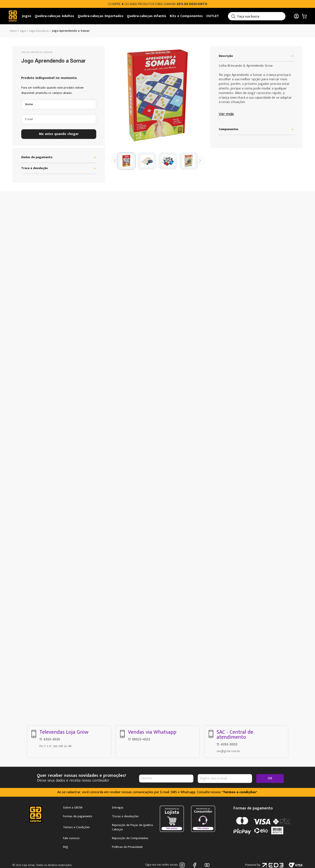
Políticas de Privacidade (127, 847)
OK (270, 778)
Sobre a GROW (73, 808)
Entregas (118, 808)
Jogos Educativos (39, 31)
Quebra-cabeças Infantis (147, 16)
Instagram (182, 865)
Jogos (27, 16)
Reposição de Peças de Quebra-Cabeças (133, 827)
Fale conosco (71, 838)
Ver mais (226, 114)
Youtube (207, 865)
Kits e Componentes (186, 16)
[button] (157, 95)
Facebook (195, 865)
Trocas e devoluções (125, 816)
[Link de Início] (14, 31)
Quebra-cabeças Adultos (54, 16)
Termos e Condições (76, 827)
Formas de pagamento (78, 816)
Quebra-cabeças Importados (101, 16)
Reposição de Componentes (130, 838)
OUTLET (213, 16)
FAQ (66, 847)
